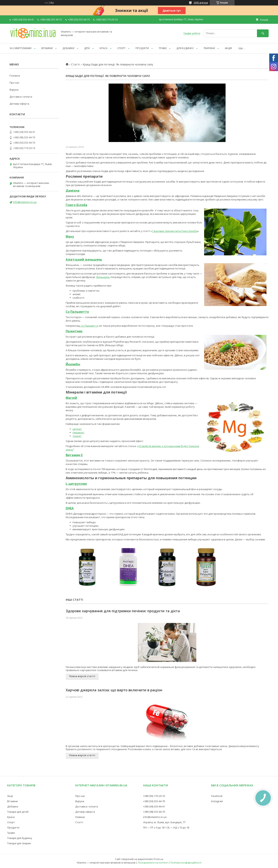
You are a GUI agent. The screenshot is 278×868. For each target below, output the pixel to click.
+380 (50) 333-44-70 (154, 801)
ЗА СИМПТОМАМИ (20, 48)
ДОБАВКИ (68, 48)
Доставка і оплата (21, 97)
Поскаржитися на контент (153, 863)
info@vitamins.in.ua (25, 202)
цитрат (77, 429)
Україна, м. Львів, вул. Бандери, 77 (164, 822)
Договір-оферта (19, 104)
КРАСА (104, 48)
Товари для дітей (18, 812)
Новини (80, 817)
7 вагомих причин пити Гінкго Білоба (175, 231)
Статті (75, 64)
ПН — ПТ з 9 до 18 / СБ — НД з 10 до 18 (166, 827)
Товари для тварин (19, 843)
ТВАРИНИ (209, 48)
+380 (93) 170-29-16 (154, 796)
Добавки (13, 806)
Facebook (217, 796)
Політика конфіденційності (186, 863)
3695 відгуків (201, 3)
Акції (10, 796)
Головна (15, 76)
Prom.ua (158, 859)
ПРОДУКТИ (142, 48)
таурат (77, 436)
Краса (11, 817)
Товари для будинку (20, 838)
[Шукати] (263, 33)
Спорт (11, 822)
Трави (11, 833)
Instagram (217, 801)
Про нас (14, 83)
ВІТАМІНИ (47, 48)
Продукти (13, 827)
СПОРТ (121, 48)
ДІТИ (87, 48)
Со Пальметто (89, 326)
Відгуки (14, 90)
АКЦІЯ (228, 48)
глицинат (78, 432)
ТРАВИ (163, 48)
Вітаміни (12, 801)
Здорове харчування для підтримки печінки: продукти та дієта (123, 611)
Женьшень (103, 277)
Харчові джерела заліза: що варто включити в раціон (114, 690)
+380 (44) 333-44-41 (154, 806)
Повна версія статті (82, 676)
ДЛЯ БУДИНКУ (185, 48)
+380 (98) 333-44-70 (154, 812)
